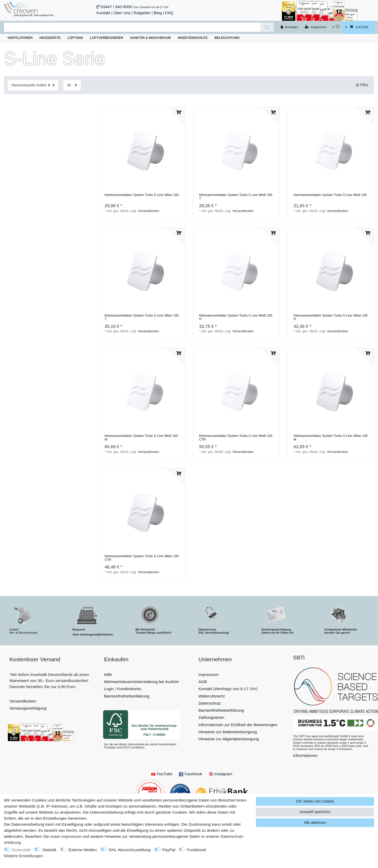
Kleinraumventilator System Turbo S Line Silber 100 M (330, 438)
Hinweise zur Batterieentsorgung (228, 732)
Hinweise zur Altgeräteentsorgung (229, 739)
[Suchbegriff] (132, 27)
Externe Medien (83, 850)
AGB (203, 682)
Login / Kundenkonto (122, 689)
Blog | (159, 13)
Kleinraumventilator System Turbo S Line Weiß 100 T (236, 197)
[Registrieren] (316, 27)
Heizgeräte (50, 38)
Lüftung (75, 38)
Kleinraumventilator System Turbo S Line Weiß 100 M (141, 438)
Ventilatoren (20, 38)
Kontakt (103, 13)
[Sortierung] (33, 85)
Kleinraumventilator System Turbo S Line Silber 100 (141, 195)
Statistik (49, 850)
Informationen (305, 755)
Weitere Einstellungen (23, 856)
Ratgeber (142, 13)
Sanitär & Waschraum (151, 38)
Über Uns (122, 13)
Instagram (221, 774)
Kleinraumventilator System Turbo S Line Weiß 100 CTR (236, 438)
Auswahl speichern (315, 812)
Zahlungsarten (211, 717)
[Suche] (267, 27)
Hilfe (108, 675)
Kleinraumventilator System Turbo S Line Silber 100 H (330, 317)
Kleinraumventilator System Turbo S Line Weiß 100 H (236, 317)
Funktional (196, 850)
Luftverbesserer (107, 38)
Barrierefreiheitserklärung (127, 696)
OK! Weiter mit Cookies (315, 801)
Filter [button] (362, 85)
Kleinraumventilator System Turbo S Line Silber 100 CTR (141, 558)
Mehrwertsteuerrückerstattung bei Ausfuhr (141, 682)
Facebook (191, 774)
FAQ (169, 13)
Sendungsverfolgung (28, 708)
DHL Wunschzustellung (130, 850)
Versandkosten (148, 211)
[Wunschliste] (336, 27)
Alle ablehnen (315, 823)
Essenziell (21, 850)
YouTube (162, 774)
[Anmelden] (289, 27)
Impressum (208, 675)
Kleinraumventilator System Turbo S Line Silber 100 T (141, 317)
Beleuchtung (227, 38)
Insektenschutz (193, 38)
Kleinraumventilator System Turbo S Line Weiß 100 (330, 195)
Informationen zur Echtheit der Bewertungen (238, 725)
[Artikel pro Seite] (72, 85)
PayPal (169, 850)
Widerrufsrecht (212, 696)
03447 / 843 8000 (117, 7)
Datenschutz (210, 703)
